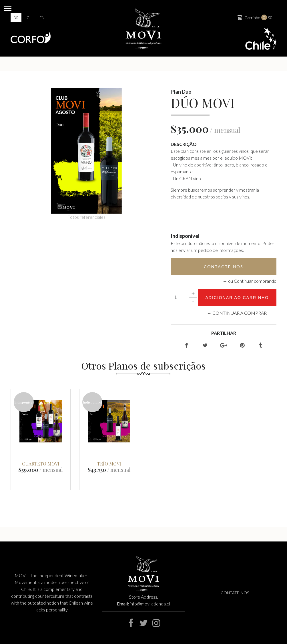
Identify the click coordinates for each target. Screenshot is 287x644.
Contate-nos (235, 593)
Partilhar (224, 333)
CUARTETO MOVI (41, 464)
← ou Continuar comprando (250, 281)
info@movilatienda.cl (150, 604)
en (42, 18)
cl (29, 18)
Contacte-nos (224, 267)
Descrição (184, 144)
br (16, 18)
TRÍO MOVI (109, 464)
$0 (254, 17)
